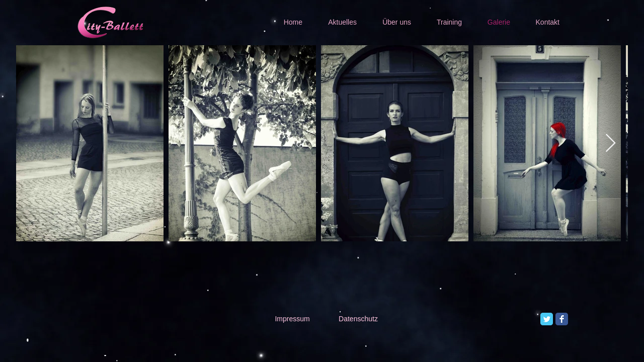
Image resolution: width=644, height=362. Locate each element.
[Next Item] (611, 144)
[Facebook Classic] (562, 319)
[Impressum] (292, 319)
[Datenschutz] (358, 319)
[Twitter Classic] (547, 319)
